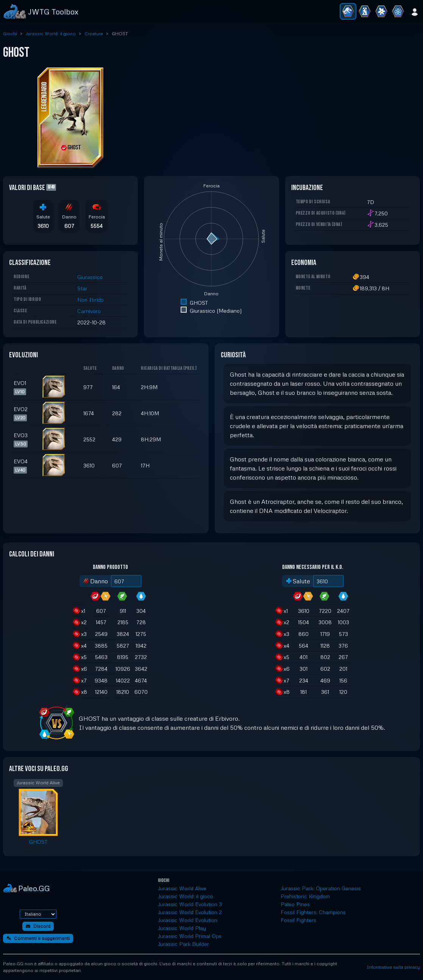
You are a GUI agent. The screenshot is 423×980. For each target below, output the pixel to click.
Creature (94, 33)
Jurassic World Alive (182, 888)
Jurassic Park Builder (183, 944)
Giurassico (90, 277)
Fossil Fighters (298, 920)
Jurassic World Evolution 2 (190, 912)
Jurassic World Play (182, 928)
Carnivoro (89, 311)
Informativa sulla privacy (393, 967)
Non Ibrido (91, 300)
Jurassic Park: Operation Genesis (321, 888)
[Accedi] (415, 11)
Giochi (10, 33)
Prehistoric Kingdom (305, 896)
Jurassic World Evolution (188, 920)
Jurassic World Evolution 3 (190, 904)
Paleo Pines (295, 904)
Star (82, 288)
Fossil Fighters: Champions (313, 912)
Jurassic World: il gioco (51, 33)
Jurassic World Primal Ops (190, 936)
